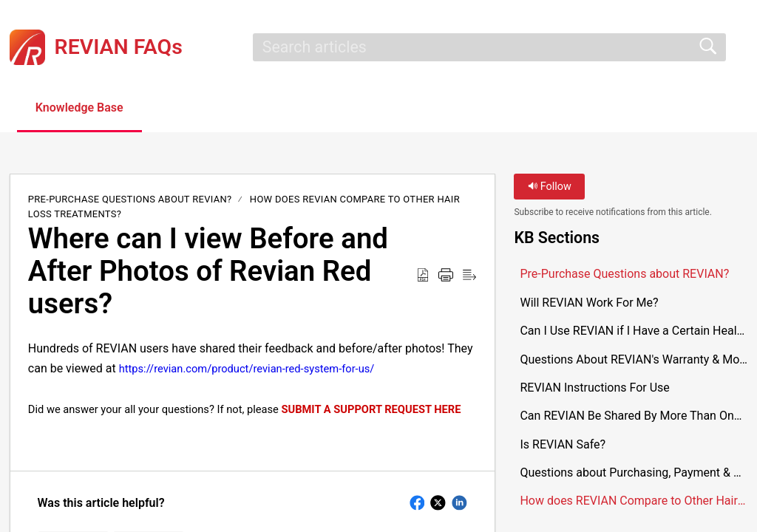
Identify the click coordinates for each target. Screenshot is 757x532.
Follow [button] (550, 187)
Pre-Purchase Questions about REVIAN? (130, 199)
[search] (489, 47)
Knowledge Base (79, 108)
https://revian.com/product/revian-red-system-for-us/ (247, 369)
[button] (180, 109)
